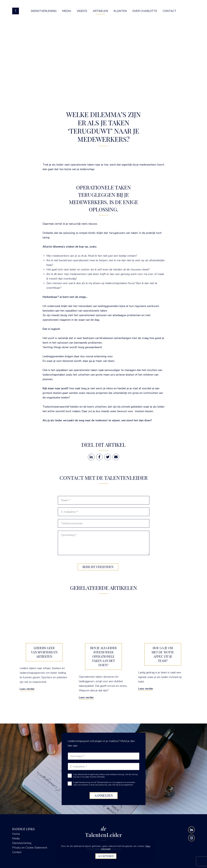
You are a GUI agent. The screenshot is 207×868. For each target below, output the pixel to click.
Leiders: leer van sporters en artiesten (44, 652)
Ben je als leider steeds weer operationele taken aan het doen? (103, 656)
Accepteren (106, 856)
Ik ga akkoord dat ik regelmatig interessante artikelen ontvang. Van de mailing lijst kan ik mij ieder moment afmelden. (105, 776)
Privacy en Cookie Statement (30, 848)
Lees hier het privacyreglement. (121, 785)
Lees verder (27, 689)
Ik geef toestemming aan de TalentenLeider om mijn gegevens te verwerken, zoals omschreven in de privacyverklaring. (104, 784)
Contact (17, 852)
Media (16, 838)
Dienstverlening (22, 843)
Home (16, 834)
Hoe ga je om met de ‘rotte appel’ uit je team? (163, 654)
